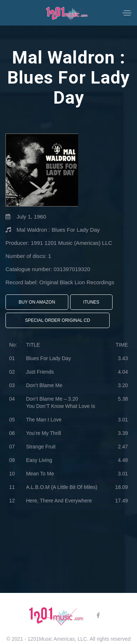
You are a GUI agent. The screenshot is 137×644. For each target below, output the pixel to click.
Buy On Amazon (37, 302)
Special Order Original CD (58, 320)
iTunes (91, 302)
